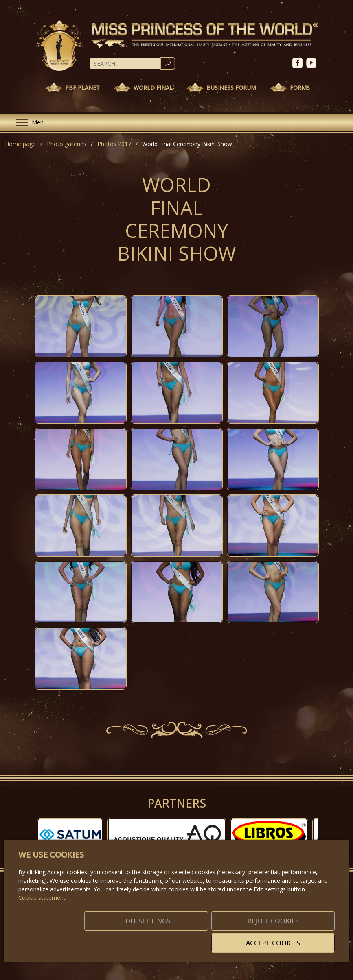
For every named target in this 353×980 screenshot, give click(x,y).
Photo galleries (67, 144)
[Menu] (28, 123)
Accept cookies (296, 938)
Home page (20, 144)
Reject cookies (214, 938)
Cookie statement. (43, 910)
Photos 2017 (114, 144)
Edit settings (133, 938)
